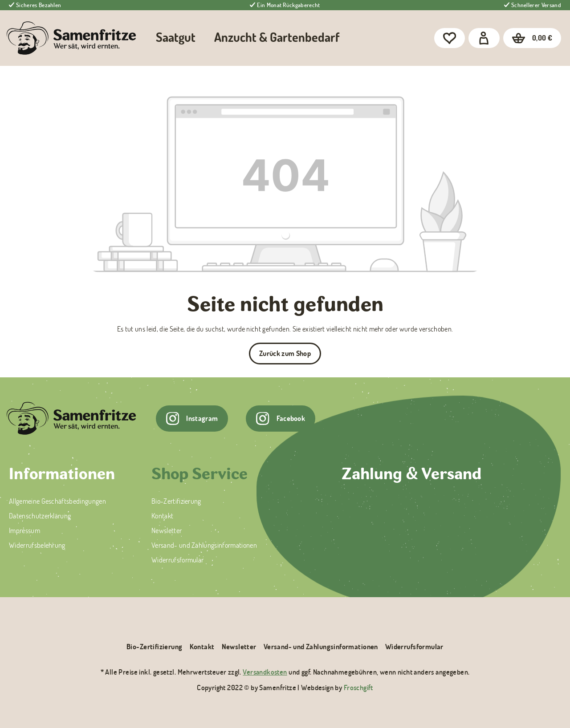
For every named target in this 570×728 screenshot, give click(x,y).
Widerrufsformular (177, 560)
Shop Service (199, 475)
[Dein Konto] (484, 38)
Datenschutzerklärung (40, 516)
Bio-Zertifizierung (176, 501)
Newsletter (167, 530)
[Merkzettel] (450, 38)
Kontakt (162, 516)
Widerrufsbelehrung (37, 545)
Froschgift (358, 688)
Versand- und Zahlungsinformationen (204, 545)
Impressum (24, 530)
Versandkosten (265, 672)
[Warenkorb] (532, 38)
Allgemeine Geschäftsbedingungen (57, 501)
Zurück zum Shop (285, 353)
